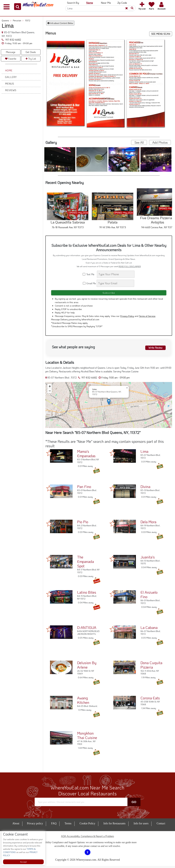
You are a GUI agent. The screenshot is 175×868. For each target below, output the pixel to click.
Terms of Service (147, 318)
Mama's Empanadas (86, 456)
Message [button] (11, 52)
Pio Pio (83, 524)
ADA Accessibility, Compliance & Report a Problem (87, 838)
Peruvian (18, 20)
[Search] (99, 8)
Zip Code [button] (122, 3)
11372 (28, 20)
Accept (23, 862)
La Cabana (149, 630)
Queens (7, 20)
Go (134, 804)
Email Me (89, 283)
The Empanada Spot (86, 564)
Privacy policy (35, 826)
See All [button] (139, 142)
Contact (161, 826)
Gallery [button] (11, 77)
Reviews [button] (11, 90)
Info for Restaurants (114, 826)
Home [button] (9, 70)
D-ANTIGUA (87, 630)
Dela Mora (148, 524)
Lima (144, 453)
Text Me (90, 274)
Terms (68, 826)
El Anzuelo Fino (149, 597)
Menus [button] (10, 84)
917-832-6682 (13, 40)
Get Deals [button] (31, 52)
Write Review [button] (154, 349)
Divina (145, 489)
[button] (18, 7)
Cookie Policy (87, 826)
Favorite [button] (11, 59)
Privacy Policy (127, 318)
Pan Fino (84, 489)
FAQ (54, 826)
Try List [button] (31, 59)
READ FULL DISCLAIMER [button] (130, 266)
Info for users (141, 826)
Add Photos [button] (160, 142)
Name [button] (90, 3)
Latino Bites (87, 594)
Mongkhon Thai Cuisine (87, 738)
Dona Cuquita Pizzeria (151, 667)
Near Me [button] (106, 3)
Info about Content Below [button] (60, 23)
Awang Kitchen (83, 702)
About (16, 826)
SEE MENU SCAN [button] (161, 34)
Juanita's (148, 559)
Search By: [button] (73, 3)
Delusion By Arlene (87, 667)
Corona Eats (150, 700)
